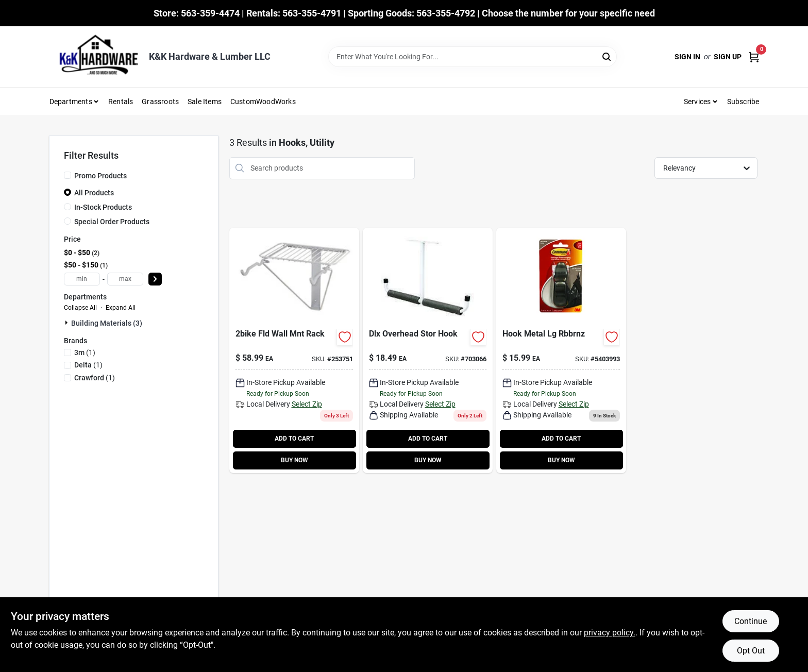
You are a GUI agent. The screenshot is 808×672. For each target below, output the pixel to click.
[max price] (125, 279)
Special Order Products (112, 222)
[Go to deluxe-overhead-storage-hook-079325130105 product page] (428, 350)
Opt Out (751, 651)
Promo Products (100, 176)
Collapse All (80, 308)
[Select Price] (155, 279)
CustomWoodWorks (263, 102)
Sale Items (205, 102)
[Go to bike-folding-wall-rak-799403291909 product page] (294, 350)
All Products (94, 193)
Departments (71, 102)
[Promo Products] (68, 175)
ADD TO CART (294, 439)
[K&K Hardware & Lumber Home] (95, 57)
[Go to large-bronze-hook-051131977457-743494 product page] (561, 350)
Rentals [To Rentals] (121, 102)
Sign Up (728, 57)
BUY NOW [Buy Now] (294, 460)
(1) (85, 352)
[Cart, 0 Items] (754, 57)
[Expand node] (68, 323)
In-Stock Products (103, 207)
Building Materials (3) (107, 323)
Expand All (121, 308)
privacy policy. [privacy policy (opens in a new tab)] (610, 633)
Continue (751, 621)
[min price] (82, 279)
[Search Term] (473, 57)
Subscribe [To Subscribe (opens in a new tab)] (743, 102)
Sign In (687, 57)
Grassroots (160, 102)
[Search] (607, 56)
